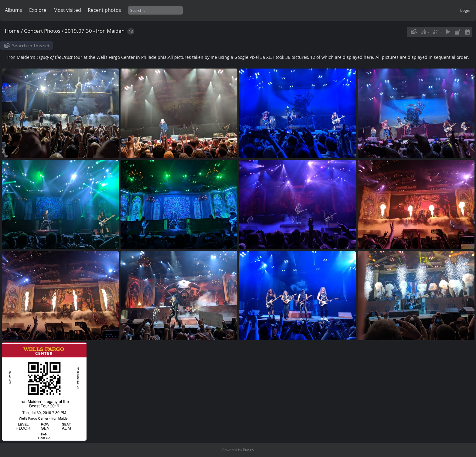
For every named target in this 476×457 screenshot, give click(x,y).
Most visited (67, 10)
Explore (38, 10)
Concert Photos (42, 31)
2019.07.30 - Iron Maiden (95, 31)
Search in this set (31, 45)
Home (12, 31)
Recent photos (104, 10)
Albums (14, 10)
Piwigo (248, 450)
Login (465, 10)
